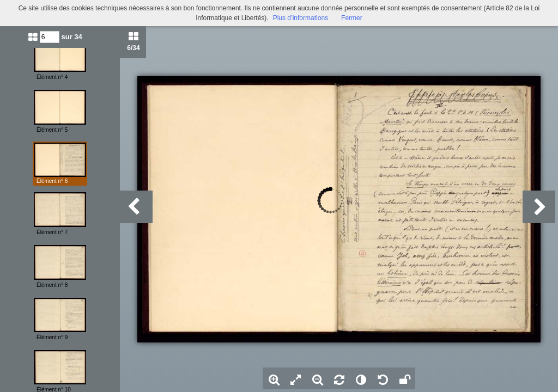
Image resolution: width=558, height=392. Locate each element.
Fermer (352, 18)
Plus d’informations (301, 18)
